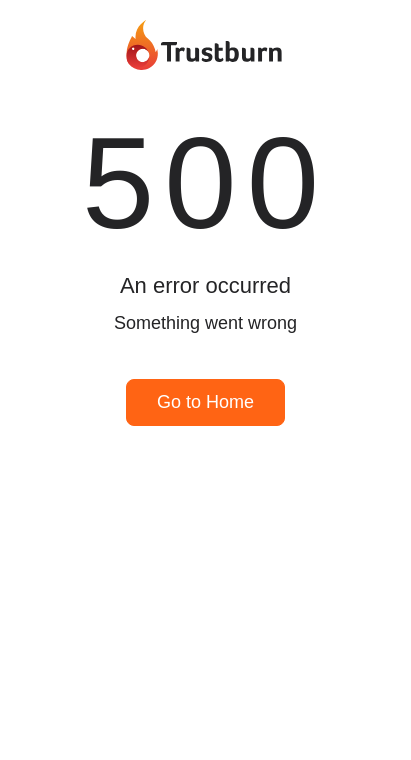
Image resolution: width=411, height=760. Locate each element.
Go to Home (205, 402)
